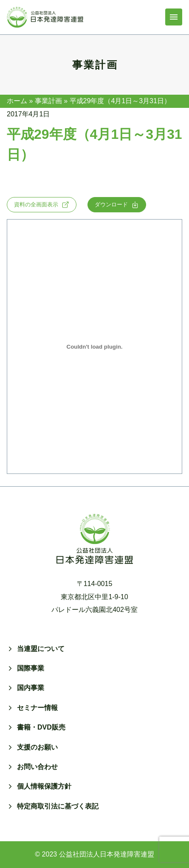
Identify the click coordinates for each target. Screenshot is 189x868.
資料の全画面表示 (42, 205)
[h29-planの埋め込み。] (94, 347)
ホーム (17, 101)
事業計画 (48, 101)
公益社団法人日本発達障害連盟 (107, 854)
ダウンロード (117, 205)
